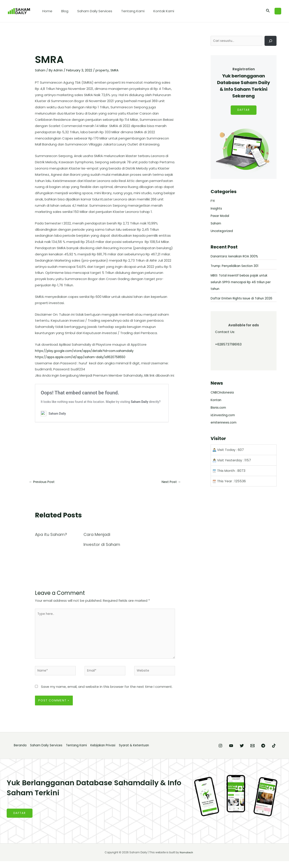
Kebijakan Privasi (113, 752)
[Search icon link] (268, 11)
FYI (213, 201)
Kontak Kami (154, 11)
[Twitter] (228, 752)
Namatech (186, 859)
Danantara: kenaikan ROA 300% (236, 257)
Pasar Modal (221, 217)
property (105, 70)
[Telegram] (259, 752)
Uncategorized (223, 231)
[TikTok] (274, 752)
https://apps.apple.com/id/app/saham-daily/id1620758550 (84, 357)
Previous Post (43, 482)
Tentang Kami (125, 11)
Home (46, 11)
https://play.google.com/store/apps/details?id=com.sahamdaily (89, 351)
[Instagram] (198, 752)
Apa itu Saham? (53, 535)
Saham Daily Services (89, 11)
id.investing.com (224, 422)
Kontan (217, 407)
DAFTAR (244, 111)
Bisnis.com (219, 415)
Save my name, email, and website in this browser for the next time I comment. (107, 693)
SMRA (118, 70)
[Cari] (271, 41)
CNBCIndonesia (223, 400)
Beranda (19, 752)
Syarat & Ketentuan (148, 752)
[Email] (244, 752)
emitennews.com (225, 430)
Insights (217, 209)
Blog (61, 11)
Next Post (170, 482)
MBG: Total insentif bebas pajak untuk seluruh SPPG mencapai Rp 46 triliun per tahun (243, 283)
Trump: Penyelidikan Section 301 (237, 266)
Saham (41, 70)
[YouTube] (213, 752)
